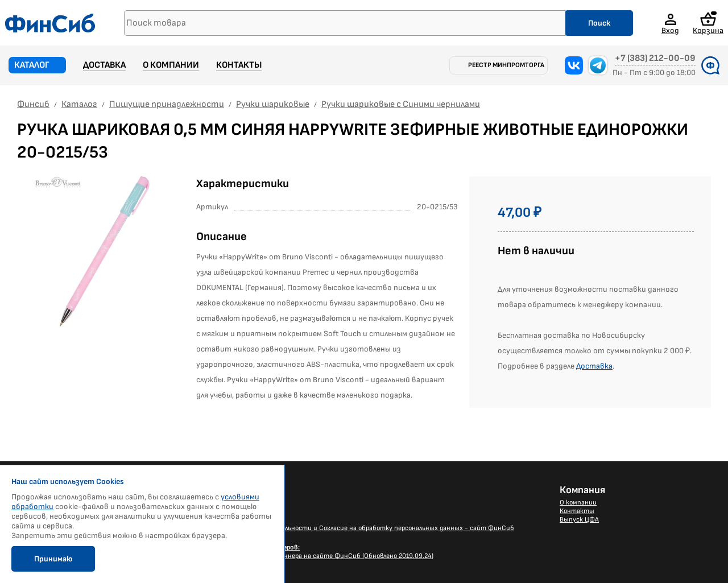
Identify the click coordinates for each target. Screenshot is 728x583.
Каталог (32, 65)
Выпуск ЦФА (579, 520)
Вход (670, 30)
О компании (171, 65)
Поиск (599, 23)
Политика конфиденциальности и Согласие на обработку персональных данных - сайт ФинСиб (362, 528)
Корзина (708, 23)
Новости (224, 503)
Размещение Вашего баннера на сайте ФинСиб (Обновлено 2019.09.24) (322, 552)
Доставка (104, 65)
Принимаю (53, 559)
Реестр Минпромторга (506, 65)
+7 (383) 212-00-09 (655, 59)
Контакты (239, 65)
